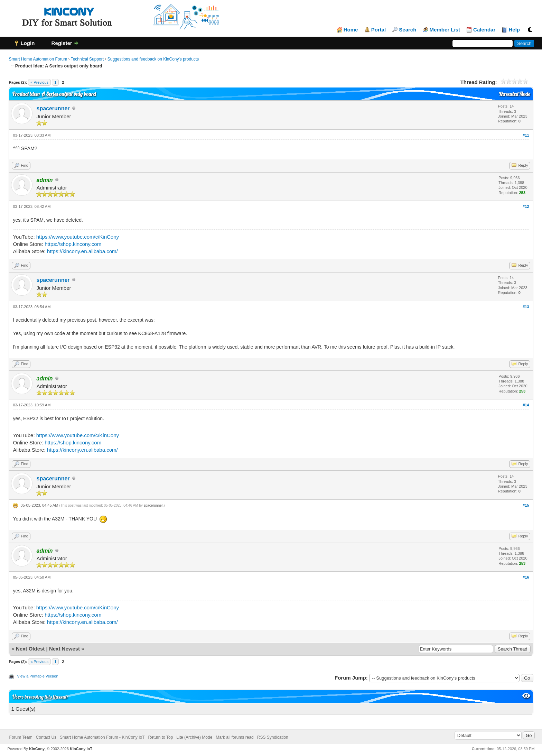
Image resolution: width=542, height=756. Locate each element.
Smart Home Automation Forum (38, 59)
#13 (526, 307)
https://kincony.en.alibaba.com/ (82, 251)
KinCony (37, 749)
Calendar (484, 30)
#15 (526, 505)
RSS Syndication (273, 737)
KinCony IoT (81, 749)
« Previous (39, 82)
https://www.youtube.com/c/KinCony (78, 237)
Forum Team (21, 737)
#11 (526, 135)
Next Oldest (30, 649)
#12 (526, 206)
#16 (526, 577)
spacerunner (53, 108)
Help (514, 30)
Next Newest (64, 649)
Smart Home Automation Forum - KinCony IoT (102, 737)
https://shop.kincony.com (73, 244)
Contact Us (46, 737)
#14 (526, 405)
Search (408, 30)
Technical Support (87, 59)
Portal (379, 30)
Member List (445, 30)
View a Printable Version (38, 676)
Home (351, 30)
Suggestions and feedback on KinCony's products (153, 59)
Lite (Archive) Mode (194, 737)
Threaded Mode (514, 94)
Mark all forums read (235, 737)
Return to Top (160, 737)
